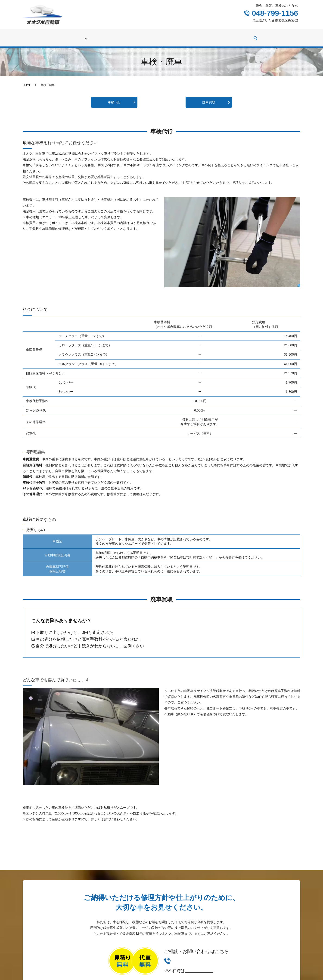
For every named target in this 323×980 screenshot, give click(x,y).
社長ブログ (228, 36)
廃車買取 (209, 98)
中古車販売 (179, 36)
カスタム (204, 36)
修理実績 (155, 36)
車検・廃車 (92, 36)
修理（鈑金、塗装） (124, 36)
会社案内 (252, 36)
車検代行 (114, 98)
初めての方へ (64, 36)
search (268, 36)
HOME (27, 81)
